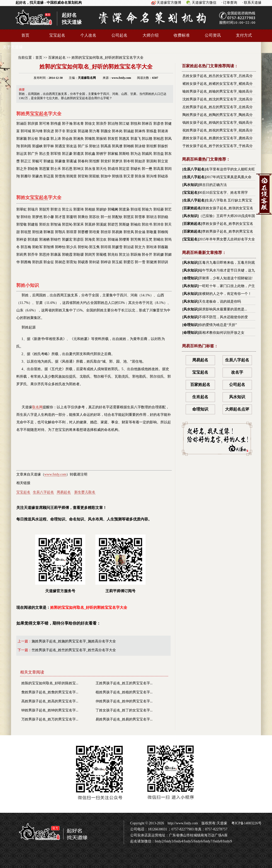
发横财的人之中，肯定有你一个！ (225, 294)
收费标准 (182, 35)
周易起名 (64, 492)
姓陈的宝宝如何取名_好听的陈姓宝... (50, 683)
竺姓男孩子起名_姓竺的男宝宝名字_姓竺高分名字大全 (74, 650)
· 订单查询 (229, 3)
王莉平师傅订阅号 (120, 564)
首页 (25, 35)
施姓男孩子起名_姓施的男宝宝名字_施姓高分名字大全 (74, 641)
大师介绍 (151, 35)
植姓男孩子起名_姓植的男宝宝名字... (124, 692)
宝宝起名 (57, 35)
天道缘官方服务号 (60, 564)
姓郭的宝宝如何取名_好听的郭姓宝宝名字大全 (108, 58)
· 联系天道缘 (252, 3)
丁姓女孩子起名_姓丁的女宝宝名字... (124, 710)
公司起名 (119, 35)
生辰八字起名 (43, 492)
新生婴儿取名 (85, 492)
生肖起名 (200, 397)
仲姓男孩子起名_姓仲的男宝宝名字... (124, 701)
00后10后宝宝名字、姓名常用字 (223, 193)
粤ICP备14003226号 (246, 823)
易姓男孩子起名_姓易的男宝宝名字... (124, 719)
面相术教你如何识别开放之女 (222, 333)
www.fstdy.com (55, 474)
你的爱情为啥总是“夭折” (218, 325)
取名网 (37, 407)
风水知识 (190, 185)
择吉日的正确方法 (213, 185)
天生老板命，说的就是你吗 (220, 302)
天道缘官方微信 (204, 3)
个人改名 (88, 35)
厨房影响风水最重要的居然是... (223, 309)
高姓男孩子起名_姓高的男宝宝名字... (50, 701)
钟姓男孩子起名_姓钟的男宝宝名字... (50, 710)
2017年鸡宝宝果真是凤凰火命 (229, 177)
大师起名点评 (237, 409)
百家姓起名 (57, 58)
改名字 (237, 372)
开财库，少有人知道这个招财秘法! (226, 278)
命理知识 (190, 278)
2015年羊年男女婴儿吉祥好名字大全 (227, 239)
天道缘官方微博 (169, 3)
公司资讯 (213, 35)
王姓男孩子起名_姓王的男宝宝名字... (124, 683)
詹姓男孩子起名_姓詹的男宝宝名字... (50, 692)
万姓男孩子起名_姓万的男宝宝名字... (50, 719)
